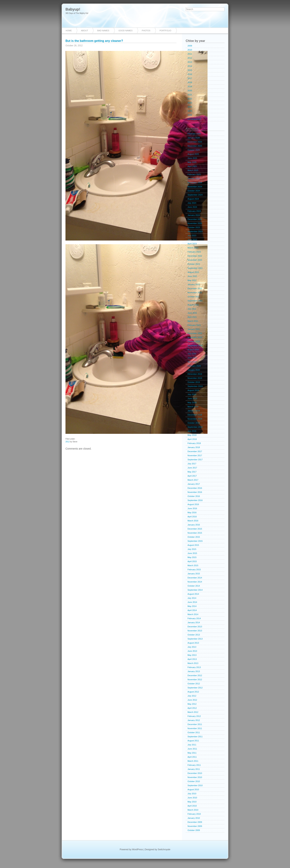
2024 (190, 107)
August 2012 (193, 692)
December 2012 (195, 675)
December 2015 (195, 529)
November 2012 (195, 680)
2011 (190, 54)
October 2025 (194, 150)
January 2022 (194, 284)
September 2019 (195, 386)
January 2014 (194, 622)
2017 (190, 78)
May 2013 (192, 655)
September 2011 (195, 737)
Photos (146, 31)
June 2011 (192, 749)
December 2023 (195, 219)
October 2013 (194, 635)
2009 (190, 46)
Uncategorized (194, 119)
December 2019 (195, 374)
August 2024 (193, 199)
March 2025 (193, 170)
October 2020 (194, 341)
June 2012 (192, 700)
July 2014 (192, 598)
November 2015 (195, 533)
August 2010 (193, 789)
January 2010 (194, 818)
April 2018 (192, 439)
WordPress (138, 849)
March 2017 (193, 480)
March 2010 (193, 810)
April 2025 (192, 166)
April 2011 (192, 757)
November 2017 (195, 455)
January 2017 (194, 484)
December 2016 (195, 488)
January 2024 (194, 215)
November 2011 (195, 728)
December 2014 (195, 578)
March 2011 (193, 761)
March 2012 (193, 712)
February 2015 (194, 570)
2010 (190, 50)
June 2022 (192, 276)
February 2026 (194, 134)
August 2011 (193, 741)
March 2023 (193, 248)
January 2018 (194, 447)
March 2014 (193, 614)
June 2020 (192, 358)
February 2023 (194, 252)
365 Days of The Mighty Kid (77, 13)
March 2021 (193, 321)
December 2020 (195, 333)
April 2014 (192, 610)
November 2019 (195, 378)
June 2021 (192, 313)
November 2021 (195, 293)
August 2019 (193, 390)
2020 (190, 91)
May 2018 (192, 435)
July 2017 (192, 464)
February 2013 (194, 667)
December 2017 (195, 451)
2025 (190, 111)
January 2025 (194, 178)
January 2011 (194, 769)
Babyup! (73, 9)
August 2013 (193, 643)
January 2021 (194, 329)
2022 (190, 99)
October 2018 (194, 423)
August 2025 (193, 154)
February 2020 (194, 366)
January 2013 (194, 671)
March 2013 (193, 663)
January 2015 (194, 574)
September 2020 (195, 345)
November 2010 (195, 777)
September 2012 (195, 688)
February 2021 (194, 325)
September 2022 (195, 268)
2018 (190, 82)
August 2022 (193, 272)
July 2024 (192, 203)
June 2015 (192, 553)
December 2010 (195, 773)
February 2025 (194, 174)
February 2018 (194, 443)
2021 (190, 95)
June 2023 (192, 240)
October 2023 (194, 227)
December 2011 (195, 724)
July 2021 (192, 309)
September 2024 (195, 195)
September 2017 (195, 460)
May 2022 (192, 280)
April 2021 (192, 317)
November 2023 (195, 223)
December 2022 (195, 256)
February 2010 (194, 814)
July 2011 (192, 745)
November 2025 (195, 146)
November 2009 (195, 826)
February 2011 (194, 765)
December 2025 (195, 142)
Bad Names (103, 31)
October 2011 (194, 732)
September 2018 (195, 427)
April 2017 (192, 476)
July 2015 (192, 549)
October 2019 (194, 382)
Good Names (126, 31)
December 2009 (195, 822)
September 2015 (195, 541)
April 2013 (192, 659)
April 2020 (192, 362)
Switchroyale (164, 849)
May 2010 (192, 802)
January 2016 (194, 525)
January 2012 (194, 720)
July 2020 (192, 354)
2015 (190, 70)
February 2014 (194, 618)
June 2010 (192, 798)
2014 (190, 66)
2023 (190, 103)
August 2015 (193, 545)
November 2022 (195, 260)
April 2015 (192, 561)
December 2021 (195, 288)
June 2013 (192, 651)
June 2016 (192, 508)
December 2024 (195, 183)
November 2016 (195, 492)
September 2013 (195, 639)
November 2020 (195, 337)
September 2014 (195, 590)
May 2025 (192, 162)
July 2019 (192, 394)
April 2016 (192, 517)
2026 (190, 115)
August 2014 (193, 594)
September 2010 (195, 785)
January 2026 (194, 138)
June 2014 (192, 602)
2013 (190, 62)
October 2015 (194, 537)
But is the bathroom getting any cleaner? (94, 41)
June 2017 (192, 468)
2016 (190, 74)
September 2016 (195, 500)
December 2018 (195, 415)
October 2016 (194, 496)
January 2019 (194, 411)
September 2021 (195, 301)
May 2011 (192, 753)
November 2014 (195, 582)
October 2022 (194, 264)
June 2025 (192, 158)
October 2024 (194, 191)
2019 (190, 86)
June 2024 (192, 207)
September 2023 (195, 231)
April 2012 (192, 708)
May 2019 (192, 403)
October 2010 (194, 781)
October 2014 (194, 586)
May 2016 (192, 513)
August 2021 (193, 305)
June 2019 (192, 398)
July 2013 (192, 647)
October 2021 (194, 297)
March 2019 (193, 407)
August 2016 (193, 504)
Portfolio (165, 31)
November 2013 (195, 631)
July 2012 (192, 696)
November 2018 (195, 419)
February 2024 (194, 211)
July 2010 (192, 794)
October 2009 (194, 830)
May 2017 (192, 472)
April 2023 (192, 244)
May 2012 (192, 704)
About (85, 31)
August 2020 (193, 350)
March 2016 (193, 521)
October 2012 (194, 684)
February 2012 (194, 716)
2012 (68, 442)
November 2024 (195, 187)
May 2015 (192, 557)
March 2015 (193, 565)
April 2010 (192, 806)
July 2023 (192, 236)
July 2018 (192, 431)
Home (69, 31)
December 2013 (195, 627)
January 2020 (194, 370)
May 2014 (192, 606)
